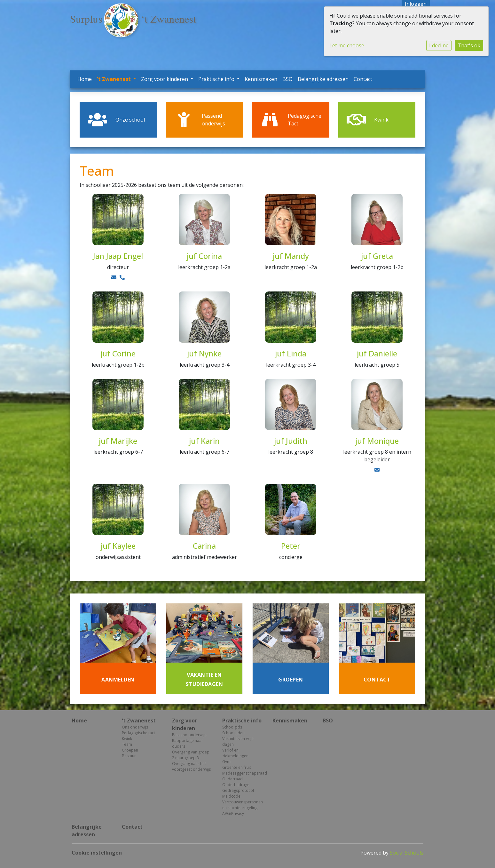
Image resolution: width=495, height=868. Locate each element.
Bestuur (129, 756)
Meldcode (231, 796)
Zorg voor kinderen (165, 79)
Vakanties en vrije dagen (238, 741)
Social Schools (407, 853)
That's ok (469, 45)
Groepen (130, 750)
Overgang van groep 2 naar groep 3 (191, 755)
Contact (363, 79)
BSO (287, 79)
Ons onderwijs (135, 727)
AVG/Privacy (233, 813)
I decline (439, 45)
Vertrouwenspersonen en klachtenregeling (243, 805)
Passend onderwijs (189, 735)
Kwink (127, 739)
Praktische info (217, 79)
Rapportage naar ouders (188, 743)
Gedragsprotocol (238, 790)
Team (127, 744)
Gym (226, 762)
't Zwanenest (114, 79)
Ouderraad (232, 779)
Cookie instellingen (97, 853)
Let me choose (347, 45)
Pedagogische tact (138, 733)
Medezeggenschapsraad (243, 773)
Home (85, 79)
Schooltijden (233, 733)
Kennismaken (261, 79)
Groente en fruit (237, 767)
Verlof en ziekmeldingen (235, 753)
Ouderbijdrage (236, 785)
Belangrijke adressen (323, 79)
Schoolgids (232, 727)
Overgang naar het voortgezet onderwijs (191, 766)
